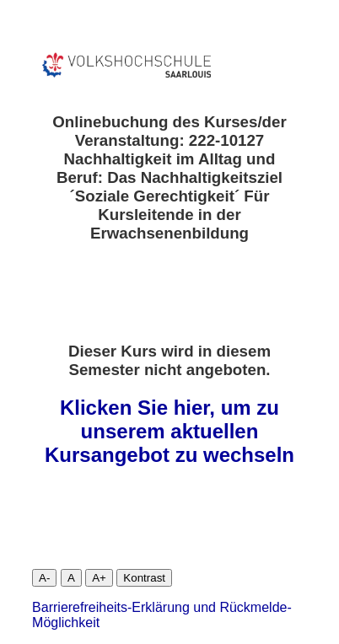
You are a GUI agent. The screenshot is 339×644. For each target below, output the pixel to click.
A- (44, 578)
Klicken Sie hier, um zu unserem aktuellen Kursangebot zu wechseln (169, 431)
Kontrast (144, 578)
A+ (99, 578)
